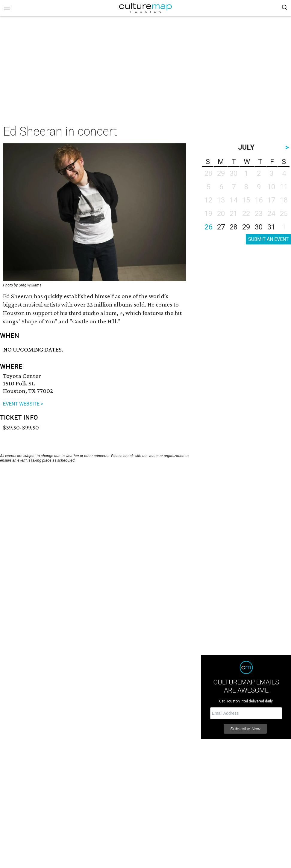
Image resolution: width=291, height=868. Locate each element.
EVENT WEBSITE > (23, 404)
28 (234, 227)
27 (221, 227)
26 (208, 227)
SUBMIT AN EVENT (268, 239)
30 (259, 227)
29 (246, 227)
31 (271, 227)
